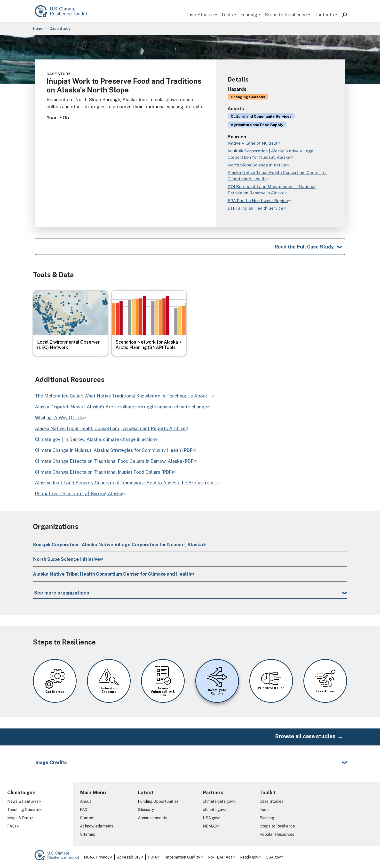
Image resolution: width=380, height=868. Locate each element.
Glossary (146, 810)
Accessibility (129, 857)
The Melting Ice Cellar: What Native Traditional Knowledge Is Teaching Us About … (123, 396)
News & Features (23, 801)
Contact (87, 818)
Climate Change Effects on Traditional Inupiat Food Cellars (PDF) (104, 472)
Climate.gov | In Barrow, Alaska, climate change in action (95, 439)
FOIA (153, 857)
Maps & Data (19, 818)
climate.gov (213, 810)
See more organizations (62, 593)
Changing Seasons (248, 97)
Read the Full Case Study (304, 247)
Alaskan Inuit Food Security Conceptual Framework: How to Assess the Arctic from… (126, 483)
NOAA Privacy (97, 857)
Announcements (153, 818)
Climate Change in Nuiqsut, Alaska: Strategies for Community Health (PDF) (114, 450)
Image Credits (51, 762)
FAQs (12, 826)
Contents (324, 15)
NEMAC (210, 826)
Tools (227, 15)
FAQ (84, 810)
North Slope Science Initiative (67, 559)
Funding (249, 15)
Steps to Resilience (286, 15)
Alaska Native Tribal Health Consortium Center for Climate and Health (112, 574)
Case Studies (200, 15)
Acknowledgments (97, 826)
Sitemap (88, 834)
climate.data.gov (218, 801)
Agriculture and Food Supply (257, 125)
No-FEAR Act (220, 857)
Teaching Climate (23, 810)
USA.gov (210, 818)
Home (38, 29)
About (86, 801)
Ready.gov (249, 857)
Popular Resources (277, 834)
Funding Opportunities (158, 801)
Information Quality (182, 857)
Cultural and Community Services (261, 116)
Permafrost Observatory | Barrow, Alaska (79, 494)
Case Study (60, 29)
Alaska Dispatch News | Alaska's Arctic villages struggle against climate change (121, 407)
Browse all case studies (305, 736)
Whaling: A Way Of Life (59, 418)
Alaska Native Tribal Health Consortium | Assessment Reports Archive (110, 428)
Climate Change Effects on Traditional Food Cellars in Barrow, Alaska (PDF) (115, 461)
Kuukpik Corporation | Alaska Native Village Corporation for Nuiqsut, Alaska (118, 545)
